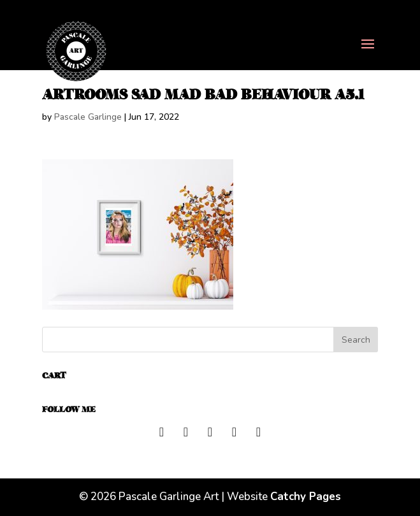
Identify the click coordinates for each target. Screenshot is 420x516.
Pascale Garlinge (88, 117)
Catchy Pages (306, 497)
